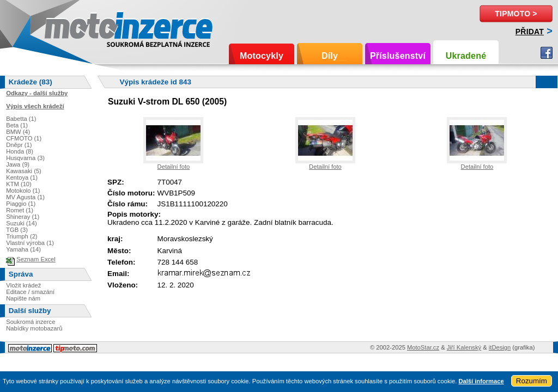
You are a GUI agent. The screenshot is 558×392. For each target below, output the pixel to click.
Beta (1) (17, 125)
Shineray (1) (23, 217)
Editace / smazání (30, 292)
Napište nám (23, 298)
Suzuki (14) (22, 223)
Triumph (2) (22, 236)
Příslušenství (398, 56)
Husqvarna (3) (25, 158)
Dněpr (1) (19, 145)
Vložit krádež (23, 285)
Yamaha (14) (23, 249)
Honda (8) (20, 151)
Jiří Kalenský (464, 347)
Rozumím (532, 381)
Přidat (530, 32)
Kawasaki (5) (24, 171)
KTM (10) (19, 184)
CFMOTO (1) (24, 138)
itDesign (500, 347)
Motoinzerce (68, 27)
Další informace (481, 381)
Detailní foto (174, 167)
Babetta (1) (21, 119)
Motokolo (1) (23, 191)
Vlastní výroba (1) (30, 243)
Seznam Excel (36, 259)
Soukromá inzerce (31, 322)
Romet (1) (20, 210)
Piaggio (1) (21, 204)
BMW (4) (18, 132)
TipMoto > (516, 14)
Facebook (547, 53)
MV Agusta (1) (25, 197)
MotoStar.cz (423, 347)
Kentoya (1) (22, 177)
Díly (330, 56)
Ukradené (466, 56)
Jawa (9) (18, 164)
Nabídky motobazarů (34, 328)
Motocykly (262, 56)
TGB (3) (17, 230)
